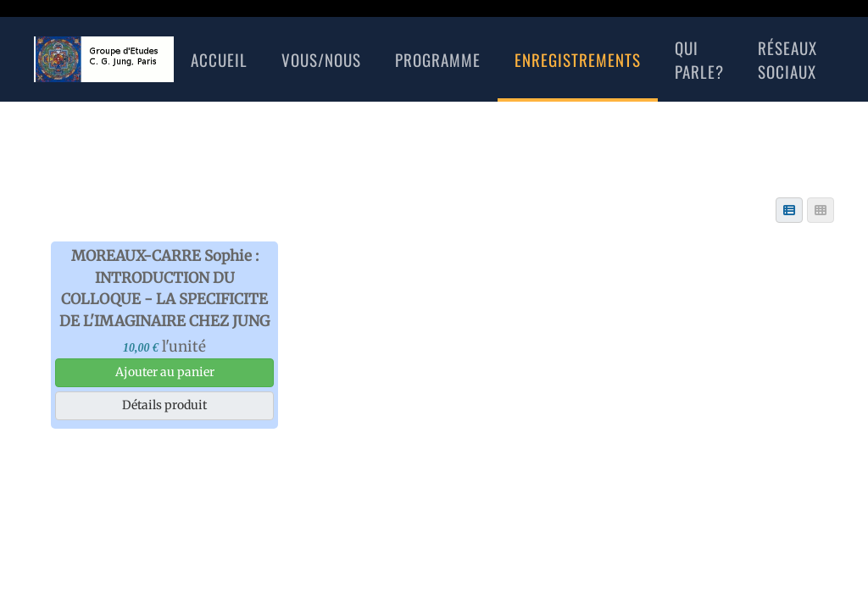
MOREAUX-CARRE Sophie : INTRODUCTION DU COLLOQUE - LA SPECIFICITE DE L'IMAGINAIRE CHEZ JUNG (164, 288)
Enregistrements (578, 59)
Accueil (219, 59)
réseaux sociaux (787, 60)
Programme (438, 59)
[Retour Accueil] (104, 59)
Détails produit (164, 405)
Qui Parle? (699, 60)
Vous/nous (321, 59)
